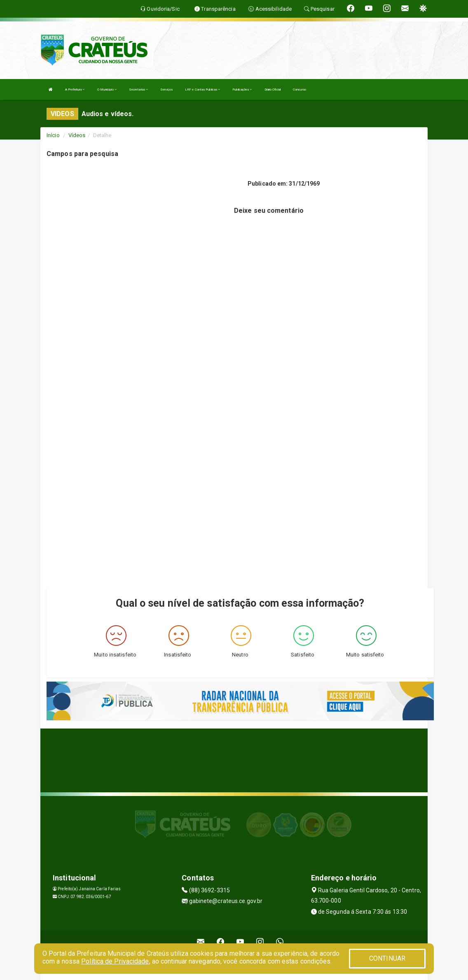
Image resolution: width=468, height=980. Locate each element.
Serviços (166, 90)
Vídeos (77, 135)
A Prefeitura (75, 90)
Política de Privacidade (115, 961)
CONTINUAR (387, 958)
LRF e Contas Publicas (202, 90)
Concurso (300, 90)
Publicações (242, 90)
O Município (107, 90)
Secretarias (138, 90)
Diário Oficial (273, 90)
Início (53, 135)
